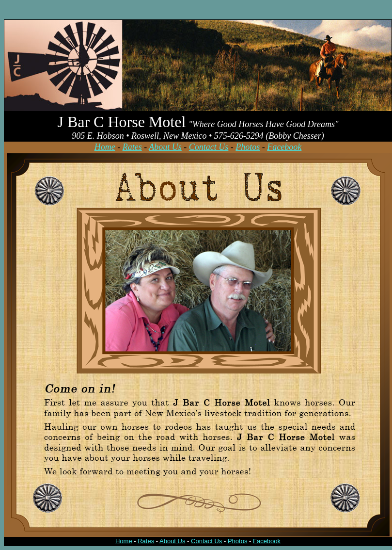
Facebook (284, 147)
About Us (165, 147)
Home (105, 147)
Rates (132, 147)
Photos (248, 147)
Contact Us (209, 147)
